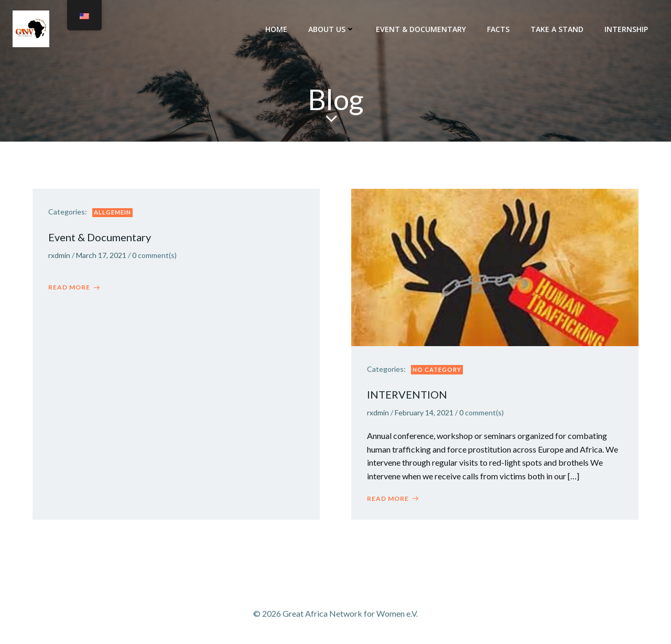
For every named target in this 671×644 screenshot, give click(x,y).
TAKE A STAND (557, 29)
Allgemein (112, 212)
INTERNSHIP (626, 29)
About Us (332, 29)
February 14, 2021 (424, 412)
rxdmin (59, 255)
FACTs (498, 29)
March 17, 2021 (101, 255)
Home (276, 29)
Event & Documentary (421, 29)
